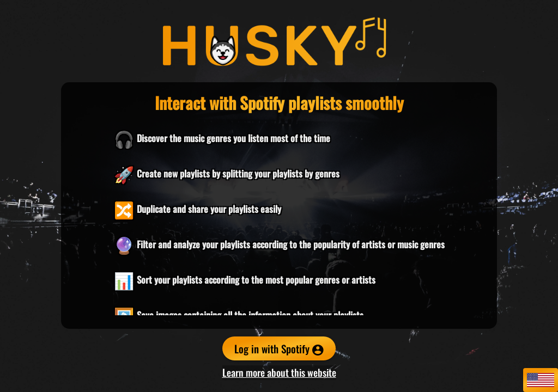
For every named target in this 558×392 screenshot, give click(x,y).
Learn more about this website (279, 372)
